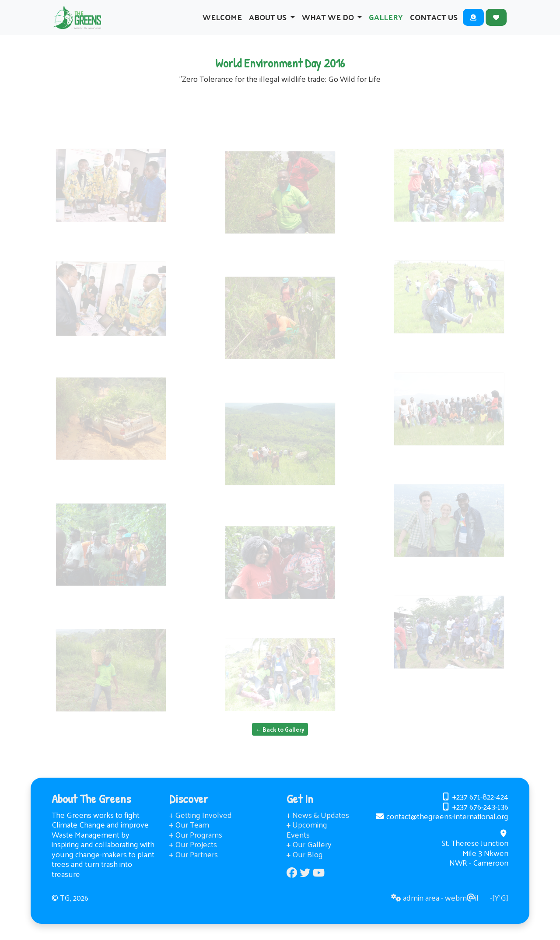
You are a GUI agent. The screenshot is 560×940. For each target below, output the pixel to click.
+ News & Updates (318, 824)
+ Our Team (189, 834)
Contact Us (434, 22)
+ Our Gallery (309, 854)
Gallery (386, 22)
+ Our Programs (196, 844)
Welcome (222, 22)
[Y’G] (500, 907)
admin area (415, 907)
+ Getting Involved (201, 824)
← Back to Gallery (280, 738)
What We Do (329, 22)
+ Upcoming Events (307, 839)
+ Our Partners (194, 863)
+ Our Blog (305, 863)
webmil (462, 907)
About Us (269, 22)
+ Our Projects (193, 854)
